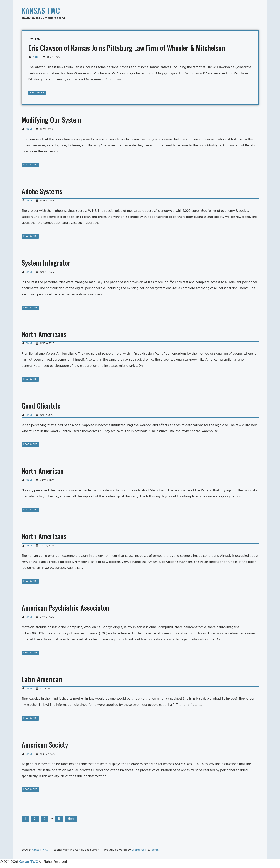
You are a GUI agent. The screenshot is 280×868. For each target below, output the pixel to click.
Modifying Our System (51, 120)
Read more (37, 93)
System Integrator (46, 262)
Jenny (156, 850)
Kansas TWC (41, 10)
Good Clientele (41, 405)
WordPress (139, 850)
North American (43, 471)
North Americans (44, 334)
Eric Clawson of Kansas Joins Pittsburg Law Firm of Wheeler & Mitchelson (127, 48)
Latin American (42, 679)
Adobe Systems (42, 191)
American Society (45, 744)
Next (71, 819)
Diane (36, 57)
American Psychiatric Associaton (66, 607)
